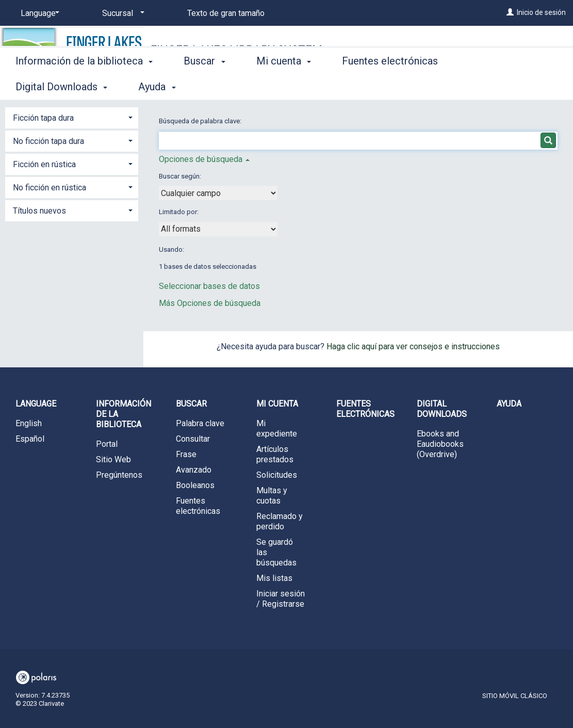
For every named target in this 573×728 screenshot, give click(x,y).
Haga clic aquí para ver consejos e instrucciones (413, 346)
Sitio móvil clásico (515, 696)
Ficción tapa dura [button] (43, 118)
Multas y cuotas (272, 496)
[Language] (38, 13)
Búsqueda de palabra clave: (201, 121)
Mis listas (274, 578)
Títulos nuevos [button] (39, 211)
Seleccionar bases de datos (209, 286)
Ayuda (509, 404)
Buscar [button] (204, 85)
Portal (107, 444)
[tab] (72, 117)
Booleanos (195, 485)
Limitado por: (179, 212)
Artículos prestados (275, 454)
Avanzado (194, 470)
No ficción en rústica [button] (50, 188)
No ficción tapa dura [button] (48, 141)
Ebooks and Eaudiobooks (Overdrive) (440, 444)
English (29, 423)
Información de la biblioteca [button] (84, 85)
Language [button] (36, 404)
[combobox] (218, 193)
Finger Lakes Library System (236, 50)
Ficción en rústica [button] (44, 164)
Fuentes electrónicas (390, 85)
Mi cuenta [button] (284, 85)
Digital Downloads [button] (442, 409)
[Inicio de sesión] (510, 12)
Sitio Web (113, 459)
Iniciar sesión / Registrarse (281, 599)
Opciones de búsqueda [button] (204, 159)
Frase (186, 454)
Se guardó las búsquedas (276, 552)
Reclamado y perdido (280, 521)
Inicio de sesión (541, 12)
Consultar (193, 439)
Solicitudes (277, 475)
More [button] (489, 87)
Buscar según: (181, 176)
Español (30, 439)
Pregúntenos (119, 475)
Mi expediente (277, 428)
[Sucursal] (121, 13)
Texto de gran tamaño (226, 13)
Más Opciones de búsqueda (210, 303)
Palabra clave (200, 423)
